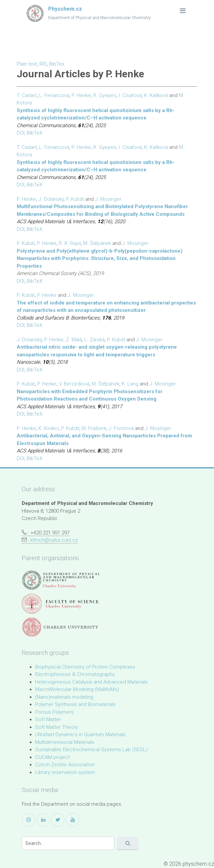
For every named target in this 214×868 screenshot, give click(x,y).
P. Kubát (75, 199)
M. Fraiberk (94, 428)
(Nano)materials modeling (64, 697)
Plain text (27, 64)
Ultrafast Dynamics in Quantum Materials (80, 734)
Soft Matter (48, 719)
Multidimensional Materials (65, 742)
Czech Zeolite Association (65, 765)
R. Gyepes (105, 95)
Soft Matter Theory (57, 727)
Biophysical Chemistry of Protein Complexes (85, 667)
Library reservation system (65, 772)
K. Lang (130, 384)
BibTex (57, 64)
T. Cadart (27, 95)
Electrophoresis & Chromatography (75, 674)
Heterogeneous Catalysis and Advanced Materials (91, 682)
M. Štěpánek (97, 243)
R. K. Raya (70, 243)
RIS (43, 64)
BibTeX (35, 133)
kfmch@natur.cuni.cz (54, 540)
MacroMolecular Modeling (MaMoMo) (77, 689)
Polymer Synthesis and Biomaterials (75, 704)
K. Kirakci (49, 428)
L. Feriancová (54, 95)
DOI (21, 133)
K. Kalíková (156, 95)
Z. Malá (74, 340)
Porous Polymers (54, 712)
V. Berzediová (74, 384)
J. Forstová (121, 428)
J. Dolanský (51, 199)
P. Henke (81, 95)
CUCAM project (52, 757)
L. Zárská (94, 340)
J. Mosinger (108, 199)
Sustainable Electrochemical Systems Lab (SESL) (91, 750)
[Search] (68, 843)
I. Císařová (130, 95)
